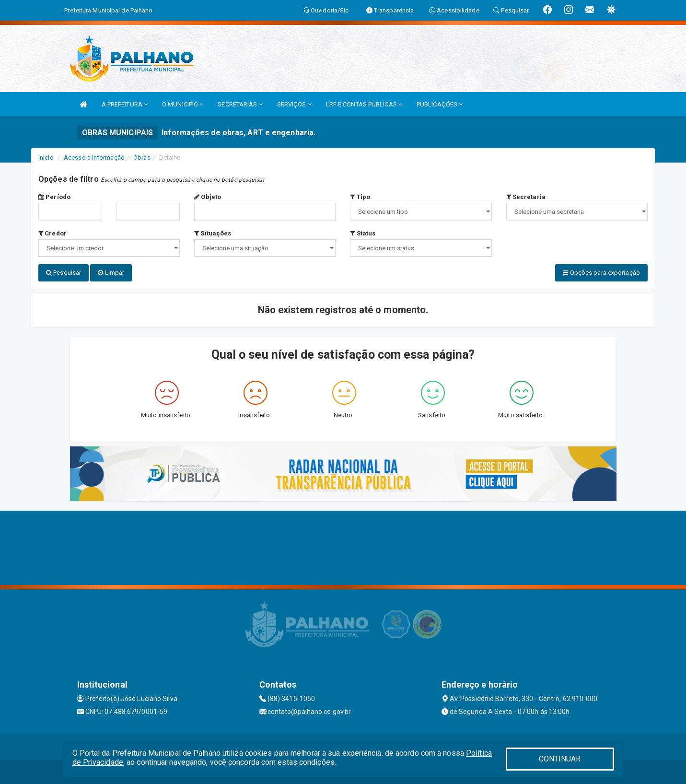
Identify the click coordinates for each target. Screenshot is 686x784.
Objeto (208, 197)
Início (46, 158)
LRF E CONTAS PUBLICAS (364, 104)
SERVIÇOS (294, 104)
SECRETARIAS (240, 104)
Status (363, 233)
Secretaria (526, 197)
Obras (142, 158)
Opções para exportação (601, 273)
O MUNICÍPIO (183, 104)
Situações (213, 233)
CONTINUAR (560, 759)
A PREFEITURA (125, 104)
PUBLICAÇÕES (440, 104)
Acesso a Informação (94, 158)
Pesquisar (64, 273)
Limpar (111, 273)
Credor (52, 233)
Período (54, 197)
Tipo (360, 197)
